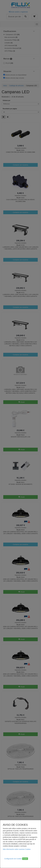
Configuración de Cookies (13, 859)
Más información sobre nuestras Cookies (17, 849)
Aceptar (25, 859)
